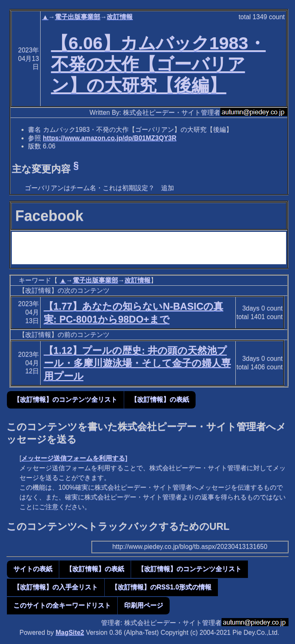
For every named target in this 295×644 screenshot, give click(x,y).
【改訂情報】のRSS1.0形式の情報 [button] (161, 587)
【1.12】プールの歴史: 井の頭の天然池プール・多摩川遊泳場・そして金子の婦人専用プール (137, 363)
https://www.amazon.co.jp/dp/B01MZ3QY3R (110, 138)
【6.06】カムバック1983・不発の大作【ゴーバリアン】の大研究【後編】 (158, 64)
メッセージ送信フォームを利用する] (74, 458)
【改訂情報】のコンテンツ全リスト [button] (65, 399)
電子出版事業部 (78, 17)
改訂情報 (120, 17)
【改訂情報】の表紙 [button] (160, 399)
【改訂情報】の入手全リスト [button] (56, 587)
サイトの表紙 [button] (33, 569)
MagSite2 (70, 632)
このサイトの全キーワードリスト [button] (62, 605)
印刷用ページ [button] (144, 605)
